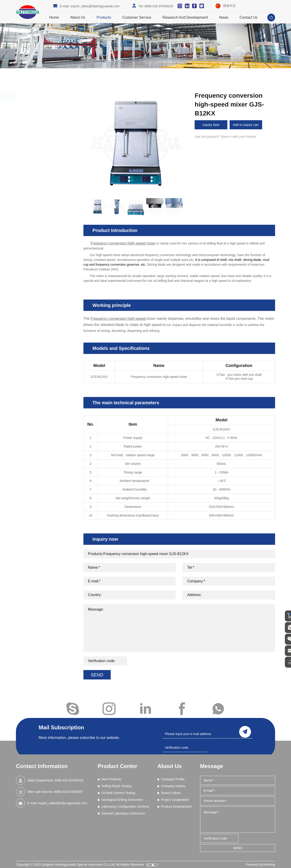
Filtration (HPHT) (41, 191)
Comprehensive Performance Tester (48, 153)
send (245, 731)
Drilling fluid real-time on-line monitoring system (48, 276)
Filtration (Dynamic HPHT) (48, 185)
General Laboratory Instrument (42, 348)
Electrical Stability (42, 168)
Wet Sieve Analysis (43, 250)
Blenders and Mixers (44, 139)
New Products (39, 108)
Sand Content (39, 232)
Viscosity (36, 244)
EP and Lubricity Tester (46, 174)
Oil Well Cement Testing (48, 293)
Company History (173, 786)
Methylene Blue (41, 203)
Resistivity (37, 221)
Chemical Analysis (43, 145)
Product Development (176, 807)
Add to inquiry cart (248, 125)
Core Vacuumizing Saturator (49, 268)
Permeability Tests (42, 215)
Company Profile (173, 779)
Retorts (35, 227)
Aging (34, 133)
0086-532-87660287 (68, 792)
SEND (238, 848)
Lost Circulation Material (47, 197)
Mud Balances (40, 209)
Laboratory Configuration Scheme (47, 329)
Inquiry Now (212, 125)
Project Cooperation (175, 800)
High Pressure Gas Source (49, 256)
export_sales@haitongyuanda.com (95, 6)
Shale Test (37, 238)
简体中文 (229, 6)
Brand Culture (171, 793)
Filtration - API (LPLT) (45, 180)
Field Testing (38, 262)
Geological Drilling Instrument (41, 309)
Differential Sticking (43, 162)
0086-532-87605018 (159, 6)
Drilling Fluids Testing (45, 121)
